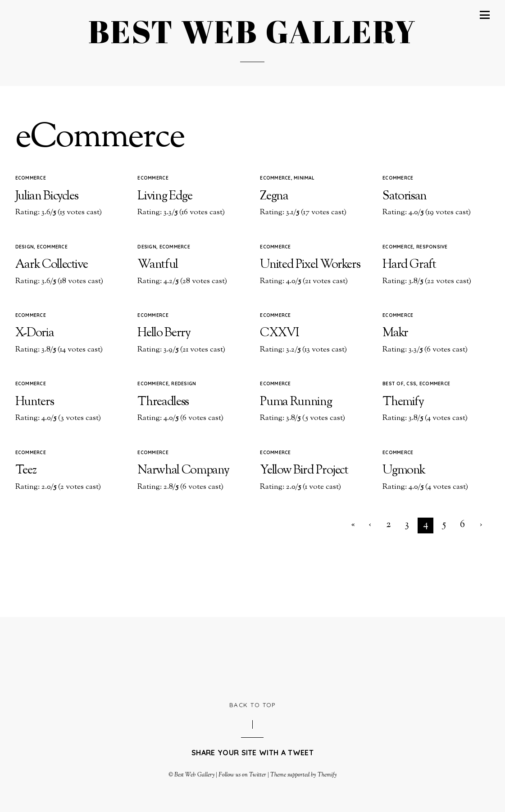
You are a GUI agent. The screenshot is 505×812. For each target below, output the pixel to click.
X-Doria (35, 333)
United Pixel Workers (310, 265)
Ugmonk (404, 471)
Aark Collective (52, 265)
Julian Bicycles (47, 196)
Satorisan (405, 196)
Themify (403, 402)
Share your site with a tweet (253, 753)
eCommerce (31, 178)
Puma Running (296, 402)
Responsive (432, 247)
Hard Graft (409, 265)
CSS (411, 384)
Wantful (158, 265)
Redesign (184, 384)
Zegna (274, 196)
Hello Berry (164, 333)
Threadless (163, 402)
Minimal (304, 178)
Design (25, 247)
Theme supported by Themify (303, 775)
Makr (395, 333)
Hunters (35, 402)
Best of (393, 384)
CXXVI (279, 333)
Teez (26, 471)
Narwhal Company (183, 471)
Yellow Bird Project (304, 471)
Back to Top (253, 705)
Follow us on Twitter (242, 775)
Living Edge (165, 196)
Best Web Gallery (194, 775)
